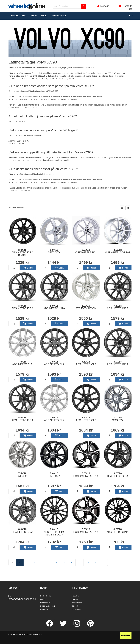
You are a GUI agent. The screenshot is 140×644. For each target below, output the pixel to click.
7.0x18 (118, 419)
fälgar (33, 16)
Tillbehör (75, 606)
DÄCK (44, 16)
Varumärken (77, 610)
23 (88, 562)
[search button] (84, 6)
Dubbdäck (44, 610)
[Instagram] (77, 626)
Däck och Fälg (46, 596)
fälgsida (110, 157)
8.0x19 (86, 307)
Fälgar (43, 599)
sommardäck (80, 76)
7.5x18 (118, 307)
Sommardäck (45, 603)
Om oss (75, 599)
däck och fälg (18, 16)
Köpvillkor (76, 596)
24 (96, 562)
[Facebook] (50, 626)
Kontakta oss (58, 16)
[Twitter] (63, 626)
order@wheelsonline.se (22, 597)
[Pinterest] (90, 626)
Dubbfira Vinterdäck (48, 606)
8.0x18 (22, 252)
